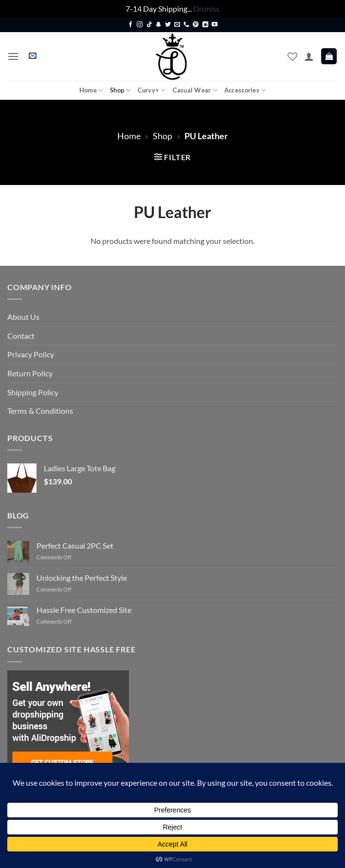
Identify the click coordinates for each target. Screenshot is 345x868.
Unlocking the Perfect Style (82, 578)
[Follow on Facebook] (130, 25)
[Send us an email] (177, 25)
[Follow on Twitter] (168, 25)
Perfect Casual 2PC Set (75, 545)
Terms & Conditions (40, 411)
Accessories (245, 90)
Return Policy (30, 373)
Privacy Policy (31, 354)
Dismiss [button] (206, 9)
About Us (23, 317)
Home (91, 90)
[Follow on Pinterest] (196, 25)
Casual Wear (195, 90)
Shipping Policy (33, 392)
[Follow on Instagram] (140, 25)
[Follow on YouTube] (215, 25)
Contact (21, 336)
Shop (120, 90)
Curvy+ (152, 90)
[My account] (309, 56)
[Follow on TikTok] (149, 25)
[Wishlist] (292, 56)
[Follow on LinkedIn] (205, 25)
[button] (13, 56)
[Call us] (186, 25)
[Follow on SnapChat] (159, 25)
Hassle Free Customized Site (84, 610)
